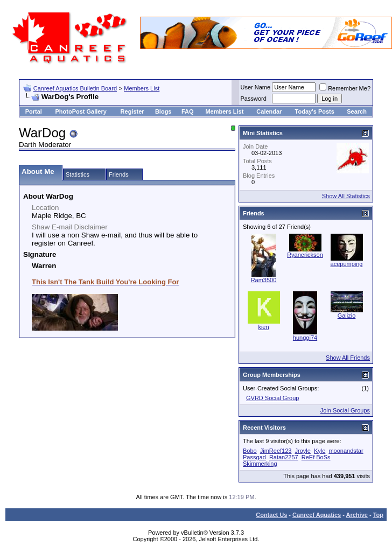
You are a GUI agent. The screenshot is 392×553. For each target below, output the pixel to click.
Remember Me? (345, 88)
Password (254, 99)
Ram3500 (264, 280)
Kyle (320, 451)
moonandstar (346, 451)
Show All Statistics (346, 196)
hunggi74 (305, 338)
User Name (256, 87)
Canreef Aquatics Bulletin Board (75, 88)
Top (378, 515)
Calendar (269, 111)
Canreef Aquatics (317, 515)
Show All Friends (348, 358)
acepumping (347, 264)
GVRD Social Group (272, 398)
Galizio (347, 316)
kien (263, 327)
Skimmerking (260, 464)
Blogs (163, 111)
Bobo (250, 451)
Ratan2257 (284, 457)
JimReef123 (276, 451)
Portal (34, 111)
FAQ (188, 111)
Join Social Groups (345, 410)
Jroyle (303, 451)
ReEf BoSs (316, 457)
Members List (142, 88)
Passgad (254, 457)
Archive (357, 515)
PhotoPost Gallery (80, 111)
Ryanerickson (305, 255)
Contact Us (271, 515)
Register (132, 111)
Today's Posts (315, 111)
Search (357, 111)
